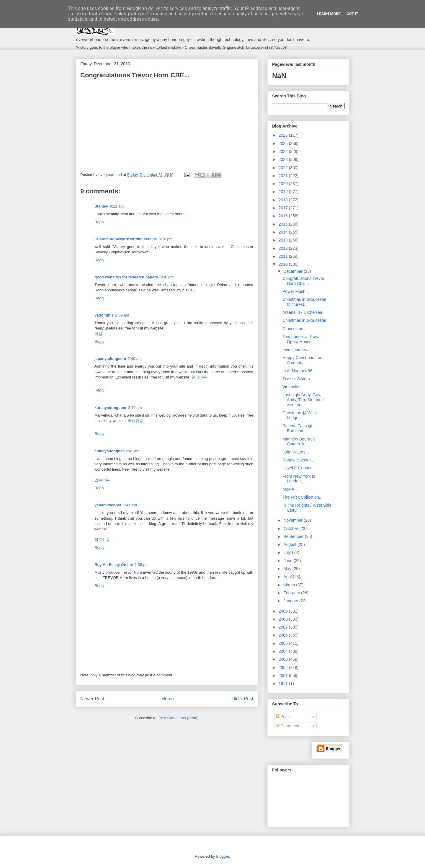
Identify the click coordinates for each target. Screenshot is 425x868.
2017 (284, 208)
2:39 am (122, 315)
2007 (284, 627)
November (293, 520)
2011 (284, 256)
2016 (284, 216)
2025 (284, 143)
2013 (284, 240)
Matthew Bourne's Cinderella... (299, 442)
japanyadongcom (110, 359)
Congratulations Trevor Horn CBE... (303, 281)
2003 (284, 659)
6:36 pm (167, 277)
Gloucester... (294, 329)
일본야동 (102, 480)
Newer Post (92, 699)
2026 (284, 135)
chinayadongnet (109, 451)
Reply (99, 222)
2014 (284, 232)
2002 (284, 668)
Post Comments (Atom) (178, 718)
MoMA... (290, 489)
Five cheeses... (296, 350)
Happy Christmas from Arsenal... (303, 360)
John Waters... (296, 452)
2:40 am (135, 359)
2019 (284, 192)
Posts (283, 717)
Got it (352, 14)
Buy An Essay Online (114, 565)
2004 (284, 651)
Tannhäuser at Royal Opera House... (301, 339)
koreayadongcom (110, 408)
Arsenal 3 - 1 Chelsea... (304, 312)
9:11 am (117, 206)
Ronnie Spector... (298, 460)
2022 (284, 168)
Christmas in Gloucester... (306, 320)
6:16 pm (166, 239)
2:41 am (133, 451)
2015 (284, 224)
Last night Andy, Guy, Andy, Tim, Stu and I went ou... (303, 400)
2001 (284, 676)
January (291, 601)
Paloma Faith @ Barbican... (297, 428)
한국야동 (199, 377)
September (294, 536)
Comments (288, 726)
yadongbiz (104, 315)
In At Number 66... (299, 371)
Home (168, 699)
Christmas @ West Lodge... (300, 415)
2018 (284, 200)
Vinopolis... (292, 387)
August (290, 544)
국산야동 (135, 421)
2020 (284, 184)
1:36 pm (142, 565)
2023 (284, 159)
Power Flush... (296, 291)
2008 (284, 619)
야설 (98, 334)
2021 (284, 176)
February (292, 593)
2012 (284, 248)
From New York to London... (299, 479)
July (288, 552)
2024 (284, 151)
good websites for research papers (126, 277)
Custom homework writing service (126, 239)
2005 (284, 643)
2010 (284, 264)
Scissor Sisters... (298, 379)
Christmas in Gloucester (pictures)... (304, 302)
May (288, 569)
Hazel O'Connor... (299, 468)
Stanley (101, 206)
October (291, 528)
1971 (284, 683)
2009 (284, 611)
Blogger (223, 856)
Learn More (329, 14)
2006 (284, 635)
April (288, 577)
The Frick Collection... (302, 497)
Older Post (242, 699)
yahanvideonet (108, 505)
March (290, 585)
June (288, 561)
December (293, 271)
